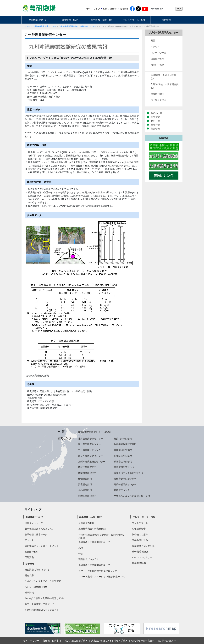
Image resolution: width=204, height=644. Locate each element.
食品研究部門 (85, 490)
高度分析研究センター (125, 484)
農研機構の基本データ (36, 534)
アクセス (29, 540)
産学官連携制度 (86, 523)
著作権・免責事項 (52, 641)
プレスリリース (140, 523)
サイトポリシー (31, 641)
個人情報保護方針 (167, 641)
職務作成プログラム (89, 559)
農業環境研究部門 (123, 450)
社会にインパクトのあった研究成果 (43, 581)
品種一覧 (155, 125)
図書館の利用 (32, 552)
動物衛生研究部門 (123, 462)
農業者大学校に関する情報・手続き (109, 641)
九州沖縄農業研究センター (45, 26)
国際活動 (29, 557)
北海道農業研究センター (91, 439)
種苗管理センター (123, 490)
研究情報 (30, 564)
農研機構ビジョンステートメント (42, 546)
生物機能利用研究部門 (125, 444)
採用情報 (166, 20)
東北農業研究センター (89, 444)
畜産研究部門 (85, 484)
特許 (81, 554)
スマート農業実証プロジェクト (41, 604)
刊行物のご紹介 (140, 534)
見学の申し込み (140, 540)
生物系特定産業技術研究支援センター (133, 496)
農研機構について (38, 20)
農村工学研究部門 (87, 467)
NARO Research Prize (36, 587)
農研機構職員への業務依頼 (92, 529)
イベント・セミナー (142, 557)
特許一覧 (155, 121)
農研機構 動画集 (140, 552)
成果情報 (29, 593)
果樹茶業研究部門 (87, 496)
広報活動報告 (139, 529)
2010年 (93, 26)
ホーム (28, 26)
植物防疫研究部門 (123, 456)
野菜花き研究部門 (123, 439)
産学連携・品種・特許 (102, 20)
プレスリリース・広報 (134, 20)
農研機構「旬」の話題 (143, 546)
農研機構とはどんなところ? (39, 529)
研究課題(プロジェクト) (37, 570)
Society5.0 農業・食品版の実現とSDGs (45, 598)
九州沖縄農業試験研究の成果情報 (73, 26)
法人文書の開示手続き (76, 641)
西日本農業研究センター (91, 456)
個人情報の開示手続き (143, 641)
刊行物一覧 (157, 113)
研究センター (66, 438)
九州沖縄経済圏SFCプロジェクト (42, 610)
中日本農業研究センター (91, 450)
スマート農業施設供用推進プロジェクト (99, 571)
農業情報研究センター (125, 467)
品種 (81, 548)
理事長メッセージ (34, 523)
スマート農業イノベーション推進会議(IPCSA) (102, 577)
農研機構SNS (139, 563)
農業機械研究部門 (87, 473)
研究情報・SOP (70, 20)
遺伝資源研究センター (125, 479)
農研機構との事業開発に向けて (94, 542)
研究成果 (155, 117)
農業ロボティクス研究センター (130, 473)
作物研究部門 (85, 479)
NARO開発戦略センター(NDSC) (94, 432)
